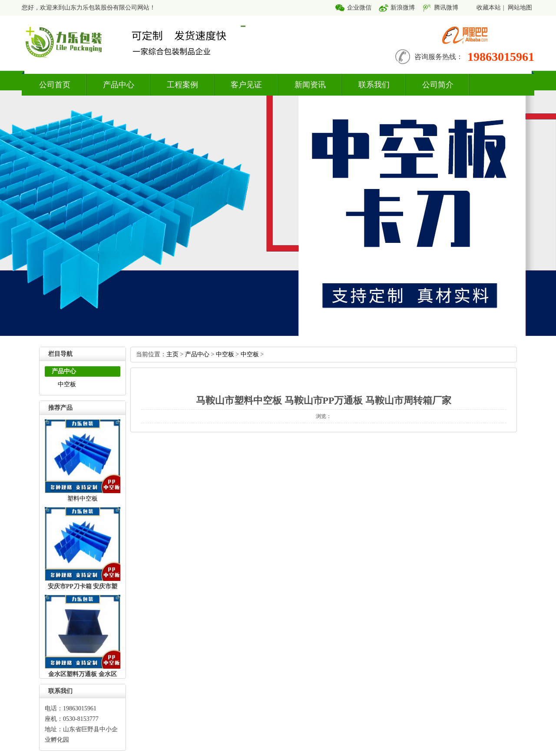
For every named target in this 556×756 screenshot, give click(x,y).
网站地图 (520, 8)
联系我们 (374, 85)
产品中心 (119, 85)
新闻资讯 (310, 85)
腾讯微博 (446, 8)
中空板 (67, 384)
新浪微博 (403, 8)
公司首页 (55, 85)
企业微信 (359, 8)
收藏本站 (489, 8)
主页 (172, 354)
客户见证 (246, 85)
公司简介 (438, 85)
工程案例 (182, 85)
